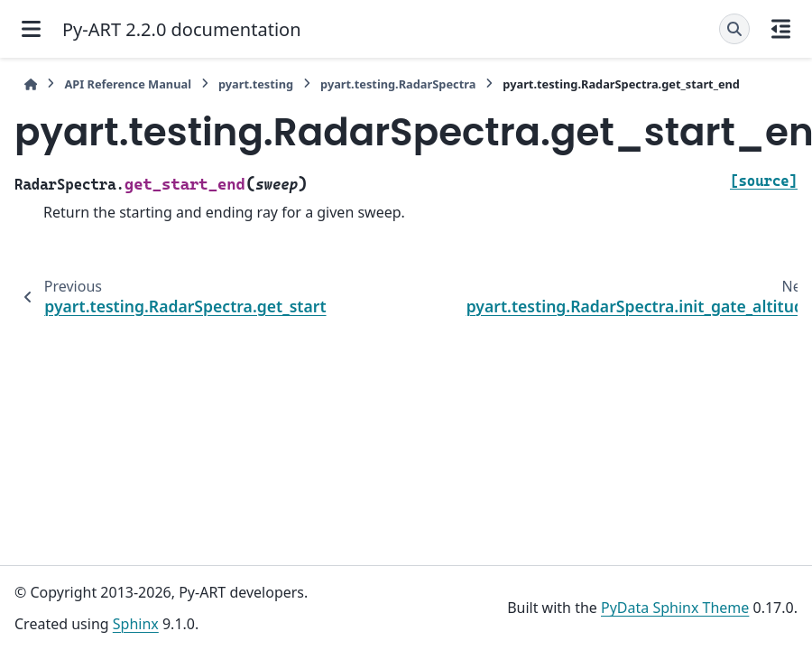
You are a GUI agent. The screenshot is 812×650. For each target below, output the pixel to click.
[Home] (31, 84)
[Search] (734, 29)
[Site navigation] (31, 29)
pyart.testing (256, 84)
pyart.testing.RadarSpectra (398, 84)
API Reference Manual (128, 84)
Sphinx (136, 624)
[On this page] (781, 29)
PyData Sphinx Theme (675, 608)
